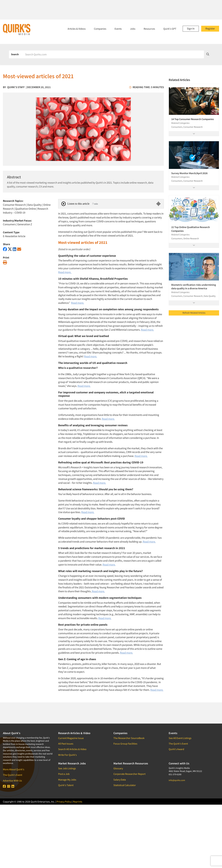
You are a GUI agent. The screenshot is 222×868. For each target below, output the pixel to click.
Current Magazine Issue (71, 738)
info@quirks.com (177, 780)
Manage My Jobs (67, 780)
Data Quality (34, 205)
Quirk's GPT (170, 29)
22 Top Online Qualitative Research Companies (191, 229)
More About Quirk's (14, 769)
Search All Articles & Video (72, 749)
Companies (100, 29)
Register (210, 29)
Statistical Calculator (125, 785)
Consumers (9, 224)
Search (15, 54)
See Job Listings (67, 768)
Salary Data (120, 780)
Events (118, 29)
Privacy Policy (64, 802)
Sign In (191, 29)
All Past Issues (66, 744)
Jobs (133, 29)
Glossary (118, 768)
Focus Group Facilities (125, 744)
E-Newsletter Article (14, 236)
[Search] (113, 54)
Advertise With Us (12, 781)
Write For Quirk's (67, 755)
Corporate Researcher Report (129, 774)
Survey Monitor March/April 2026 (189, 173)
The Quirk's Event (13, 775)
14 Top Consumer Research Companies (193, 119)
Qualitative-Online (26, 209)
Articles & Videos (77, 29)
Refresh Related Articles (194, 313)
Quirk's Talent (66, 785)
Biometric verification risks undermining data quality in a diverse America (194, 287)
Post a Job (64, 774)
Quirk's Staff (16, 87)
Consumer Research (14, 205)
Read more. (65, 272)
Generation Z (25, 224)
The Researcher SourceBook (129, 738)
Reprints (78, 802)
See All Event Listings (180, 738)
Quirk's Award (176, 749)
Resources (149, 29)
